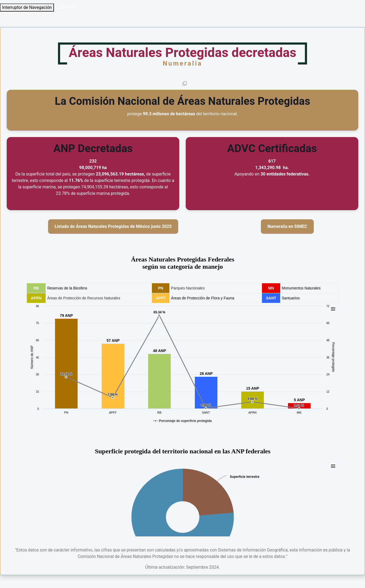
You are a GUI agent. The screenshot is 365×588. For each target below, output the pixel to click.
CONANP (66, 7)
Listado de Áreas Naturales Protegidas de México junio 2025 (113, 227)
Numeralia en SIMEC (287, 227)
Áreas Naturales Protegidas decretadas (182, 56)
